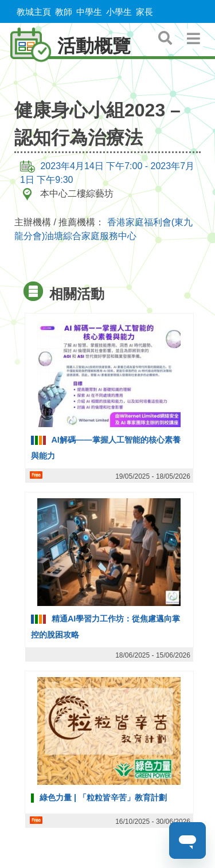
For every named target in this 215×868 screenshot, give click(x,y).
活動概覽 (65, 46)
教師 (64, 12)
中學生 (89, 12)
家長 (144, 12)
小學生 (119, 12)
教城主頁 (34, 12)
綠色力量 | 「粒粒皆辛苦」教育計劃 (103, 797)
